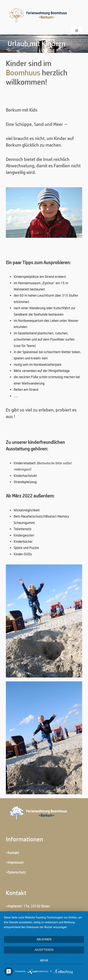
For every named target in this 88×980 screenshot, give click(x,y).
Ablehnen (44, 939)
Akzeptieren (44, 950)
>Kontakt (12, 853)
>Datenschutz (16, 872)
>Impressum (15, 862)
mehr (44, 960)
